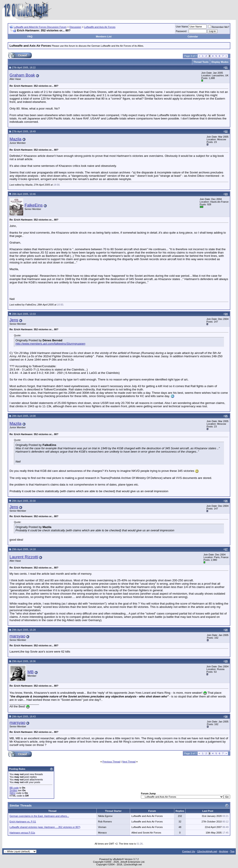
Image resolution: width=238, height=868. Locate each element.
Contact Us (188, 851)
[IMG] (12, 793)
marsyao (17, 636)
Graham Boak (22, 75)
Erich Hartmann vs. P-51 (23, 822)
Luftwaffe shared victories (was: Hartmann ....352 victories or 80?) (45, 827)
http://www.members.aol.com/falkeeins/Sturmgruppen (50, 344)
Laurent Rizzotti (24, 557)
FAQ (30, 36)
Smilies (13, 790)
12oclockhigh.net (207, 851)
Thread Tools (201, 62)
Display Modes (220, 62)
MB (31, 672)
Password (181, 31)
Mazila (15, 139)
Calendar (193, 36)
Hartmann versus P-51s (22, 833)
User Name (182, 27)
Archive (224, 851)
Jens (14, 320)
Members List (104, 36)
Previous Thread (111, 762)
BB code (14, 788)
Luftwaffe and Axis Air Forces (100, 27)
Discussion (75, 27)
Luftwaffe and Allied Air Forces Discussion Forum (40, 27)
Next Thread (129, 762)
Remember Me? (219, 27)
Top (232, 851)
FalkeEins (34, 205)
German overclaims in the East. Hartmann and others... (39, 816)
